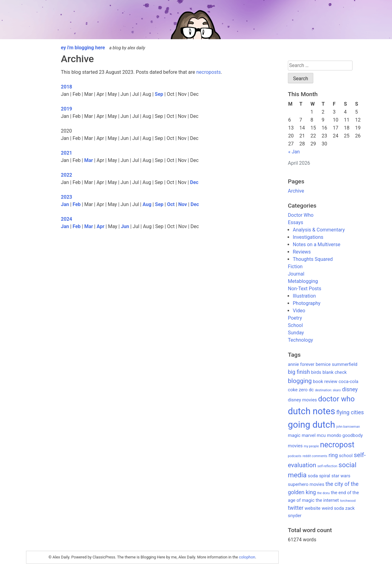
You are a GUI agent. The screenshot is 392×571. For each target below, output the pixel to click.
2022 (67, 175)
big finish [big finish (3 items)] (299, 372)
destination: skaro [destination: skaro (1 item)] (328, 390)
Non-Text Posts (305, 289)
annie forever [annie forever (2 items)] (301, 364)
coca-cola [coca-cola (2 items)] (349, 381)
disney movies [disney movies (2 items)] (302, 400)
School (295, 325)
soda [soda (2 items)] (313, 476)
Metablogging (303, 281)
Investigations (308, 237)
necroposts (209, 72)
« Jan (294, 152)
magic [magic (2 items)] (294, 435)
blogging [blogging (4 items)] (300, 381)
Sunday (296, 333)
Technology (300, 340)
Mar (89, 160)
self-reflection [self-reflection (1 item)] (328, 466)
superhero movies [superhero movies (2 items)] (306, 484)
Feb (77, 204)
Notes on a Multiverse (317, 244)
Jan (65, 204)
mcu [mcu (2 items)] (321, 435)
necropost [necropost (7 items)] (337, 445)
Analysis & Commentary (319, 230)
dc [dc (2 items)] (311, 390)
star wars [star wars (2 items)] (341, 476)
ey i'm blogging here (83, 48)
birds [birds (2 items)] (316, 372)
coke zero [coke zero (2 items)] (298, 390)
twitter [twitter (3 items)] (296, 508)
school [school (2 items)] (346, 456)
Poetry (295, 318)
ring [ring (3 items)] (333, 455)
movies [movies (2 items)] (295, 446)
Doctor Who (301, 215)
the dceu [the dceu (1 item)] (324, 493)
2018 (67, 87)
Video (299, 311)
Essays (296, 222)
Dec (194, 182)
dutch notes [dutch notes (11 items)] (311, 411)
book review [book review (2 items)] (325, 381)
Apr (100, 226)
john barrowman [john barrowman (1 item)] (348, 427)
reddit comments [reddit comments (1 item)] (315, 456)
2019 (67, 109)
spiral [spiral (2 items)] (325, 476)
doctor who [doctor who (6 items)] (336, 399)
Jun (125, 226)
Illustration (304, 296)
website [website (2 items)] (313, 508)
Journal (296, 274)
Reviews (302, 252)
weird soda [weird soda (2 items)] (333, 508)
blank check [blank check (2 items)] (335, 372)
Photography (307, 303)
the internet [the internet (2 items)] (327, 500)
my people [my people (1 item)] (311, 446)
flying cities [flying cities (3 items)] (350, 412)
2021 (67, 153)
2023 (67, 197)
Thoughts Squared (313, 259)
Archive (296, 191)
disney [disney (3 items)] (350, 389)
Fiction (295, 267)
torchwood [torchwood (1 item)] (348, 501)
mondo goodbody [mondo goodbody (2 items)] (345, 435)
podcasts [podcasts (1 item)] (295, 456)
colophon (247, 557)
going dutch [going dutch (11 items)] (311, 425)
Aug (147, 204)
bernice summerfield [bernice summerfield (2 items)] (337, 364)
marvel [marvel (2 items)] (309, 435)
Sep (159, 94)
